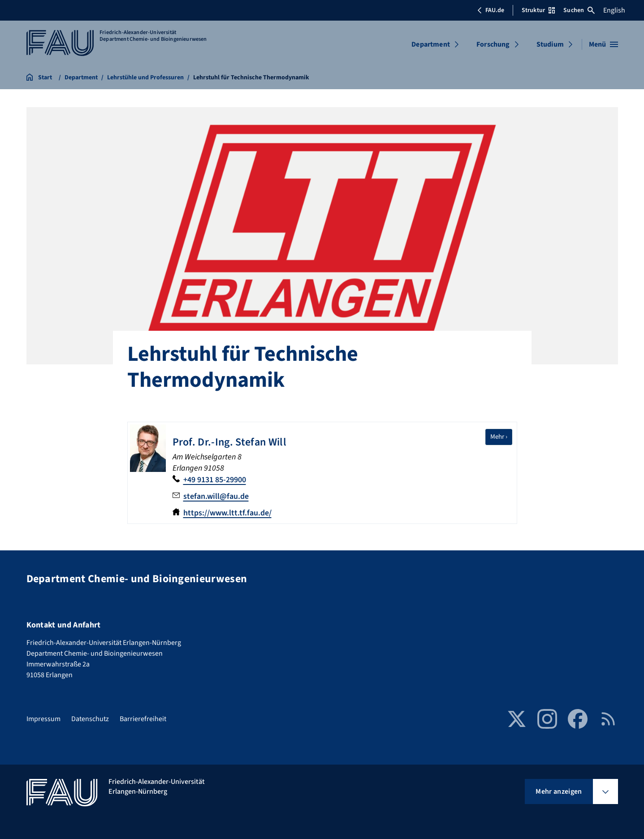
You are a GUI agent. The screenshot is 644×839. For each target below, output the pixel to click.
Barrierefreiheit (143, 719)
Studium (550, 44)
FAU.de (491, 10)
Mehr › (501, 437)
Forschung (493, 44)
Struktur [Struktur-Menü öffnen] (538, 10)
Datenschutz (90, 719)
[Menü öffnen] (603, 44)
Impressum (43, 719)
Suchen (579, 10)
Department (431, 44)
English (614, 10)
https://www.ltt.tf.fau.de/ (227, 513)
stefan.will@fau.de (216, 496)
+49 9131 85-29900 (215, 480)
